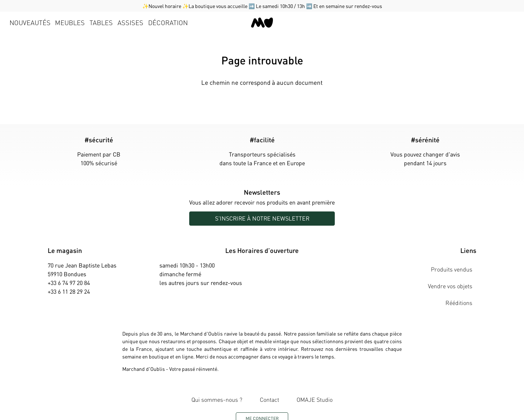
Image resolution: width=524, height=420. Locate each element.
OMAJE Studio (307, 380)
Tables (101, 22)
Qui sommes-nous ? (225, 380)
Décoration (168, 22)
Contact (269, 380)
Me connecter (262, 395)
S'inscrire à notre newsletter (262, 218)
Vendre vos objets (454, 274)
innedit (318, 410)
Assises (130, 22)
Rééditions (463, 283)
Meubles (70, 22)
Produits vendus (456, 265)
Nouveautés (30, 22)
